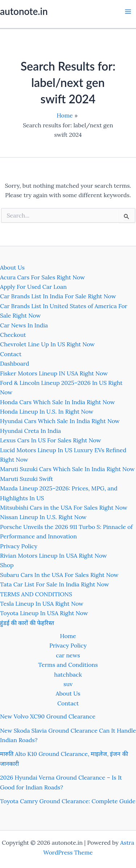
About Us (12, 267)
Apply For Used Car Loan (33, 287)
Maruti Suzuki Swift (26, 479)
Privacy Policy (19, 546)
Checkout (13, 335)
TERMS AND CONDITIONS (36, 594)
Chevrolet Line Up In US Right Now (47, 344)
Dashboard (15, 363)
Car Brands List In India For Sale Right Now (58, 296)
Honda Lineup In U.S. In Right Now (47, 411)
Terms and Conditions (68, 665)
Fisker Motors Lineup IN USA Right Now (54, 373)
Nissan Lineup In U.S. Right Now (43, 517)
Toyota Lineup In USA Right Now (44, 613)
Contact (11, 354)
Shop (7, 565)
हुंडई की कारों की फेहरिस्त (27, 623)
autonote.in (24, 11)
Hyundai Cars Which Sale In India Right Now (60, 421)
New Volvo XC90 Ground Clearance (48, 716)
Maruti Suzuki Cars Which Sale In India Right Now (67, 469)
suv (68, 684)
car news (68, 655)
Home (68, 636)
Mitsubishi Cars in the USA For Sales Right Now (64, 507)
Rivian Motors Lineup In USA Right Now (53, 556)
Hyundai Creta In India (30, 431)
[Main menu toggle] (128, 12)
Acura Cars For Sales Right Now (42, 277)
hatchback (68, 674)
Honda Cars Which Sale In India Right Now (57, 402)
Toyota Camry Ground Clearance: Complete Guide (68, 801)
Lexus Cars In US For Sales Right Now (51, 440)
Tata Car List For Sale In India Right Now (55, 584)
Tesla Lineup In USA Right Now (42, 604)
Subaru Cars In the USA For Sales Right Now (59, 575)
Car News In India (24, 325)
